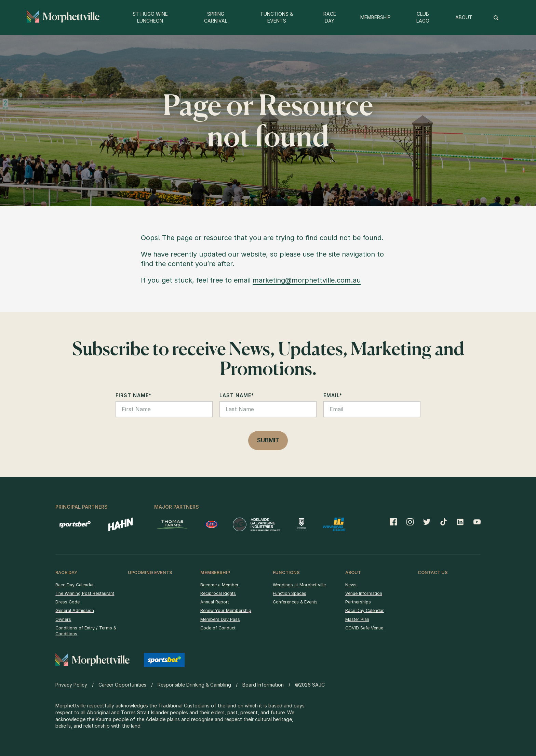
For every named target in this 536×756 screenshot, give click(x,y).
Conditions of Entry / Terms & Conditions (86, 631)
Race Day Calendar (75, 585)
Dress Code (68, 602)
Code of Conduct (218, 628)
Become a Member (219, 585)
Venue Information (364, 593)
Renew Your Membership (226, 610)
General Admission (75, 610)
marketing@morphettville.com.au (307, 280)
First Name (133, 395)
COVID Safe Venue (364, 628)
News (351, 585)
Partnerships (358, 602)
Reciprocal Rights (218, 593)
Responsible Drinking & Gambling (194, 685)
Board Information (263, 685)
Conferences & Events (295, 602)
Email (333, 395)
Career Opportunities (122, 685)
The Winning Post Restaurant (85, 593)
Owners (63, 619)
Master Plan (357, 619)
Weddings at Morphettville (299, 585)
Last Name (237, 395)
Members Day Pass (220, 619)
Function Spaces (290, 593)
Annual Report (215, 602)
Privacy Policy (71, 685)
